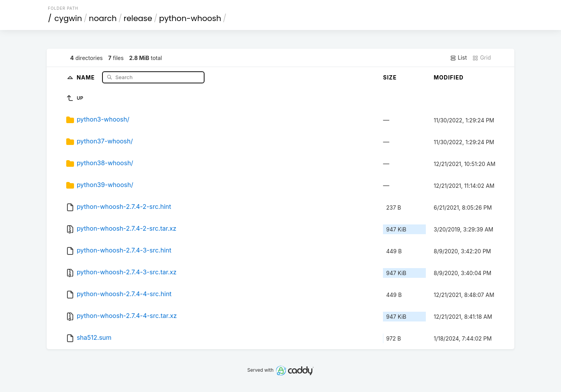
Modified (449, 77)
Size (390, 77)
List (458, 58)
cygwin (68, 18)
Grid (482, 58)
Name (87, 77)
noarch (103, 18)
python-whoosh (190, 18)
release (138, 18)
